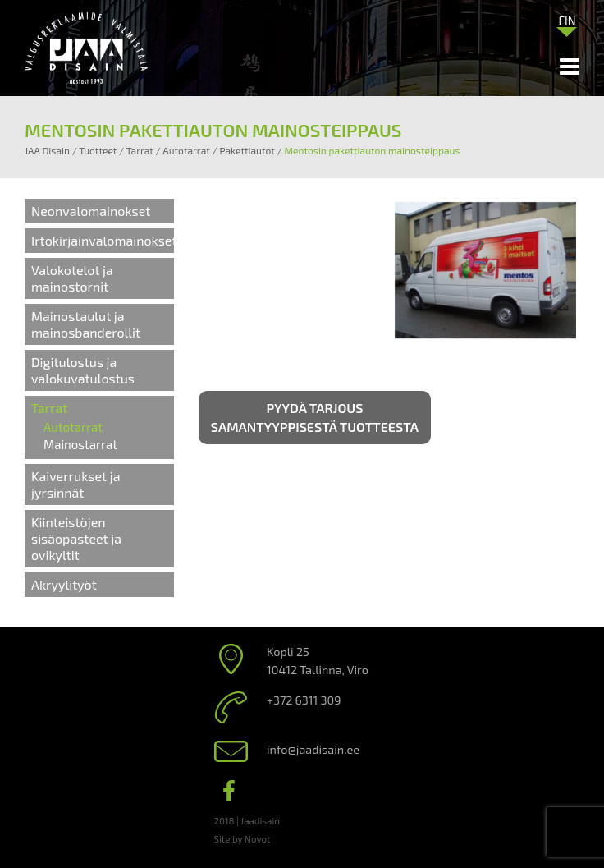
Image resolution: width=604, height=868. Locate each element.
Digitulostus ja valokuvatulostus (83, 370)
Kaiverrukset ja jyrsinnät (75, 484)
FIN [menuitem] (567, 20)
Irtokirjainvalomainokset (104, 240)
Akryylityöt (64, 584)
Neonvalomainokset (91, 211)
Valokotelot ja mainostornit (72, 278)
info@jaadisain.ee (313, 749)
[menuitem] (567, 20)
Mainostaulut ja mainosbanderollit (86, 324)
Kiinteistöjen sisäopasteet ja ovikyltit (76, 538)
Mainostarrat (80, 444)
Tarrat (49, 408)
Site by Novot (243, 838)
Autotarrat (73, 427)
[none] (567, 24)
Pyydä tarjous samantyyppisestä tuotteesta (315, 417)
